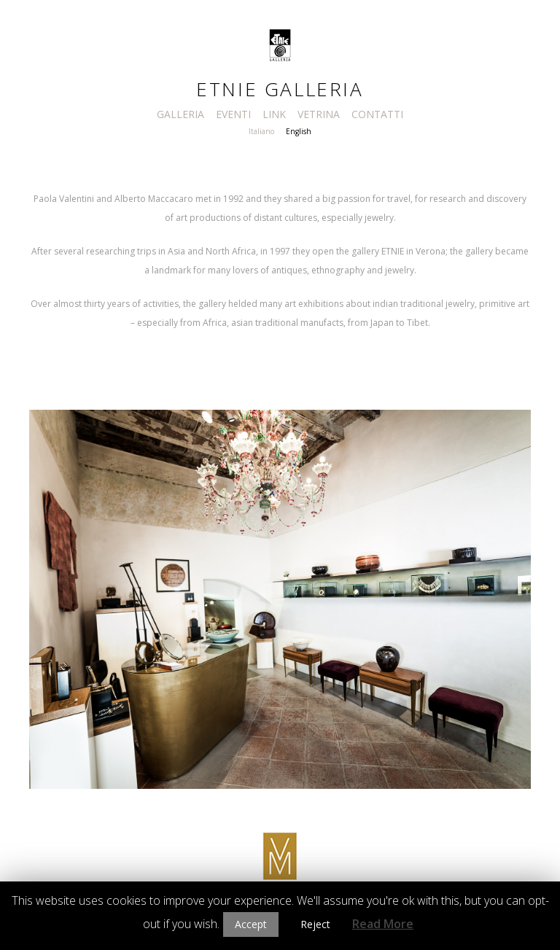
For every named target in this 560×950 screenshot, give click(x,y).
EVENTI (233, 114)
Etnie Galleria (280, 89)
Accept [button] (251, 924)
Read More (383, 924)
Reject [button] (315, 924)
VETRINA (319, 114)
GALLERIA (180, 114)
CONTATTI (377, 114)
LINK (274, 114)
